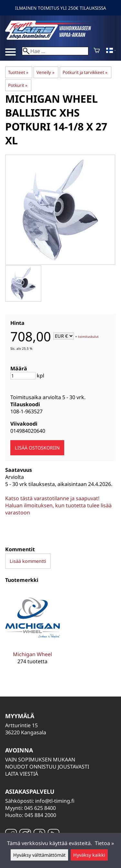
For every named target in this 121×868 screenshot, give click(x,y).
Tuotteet (18, 72)
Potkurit (18, 85)
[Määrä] (23, 376)
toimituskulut (88, 336)
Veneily (45, 72)
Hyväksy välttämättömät (39, 855)
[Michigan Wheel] (33, 632)
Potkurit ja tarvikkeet (85, 72)
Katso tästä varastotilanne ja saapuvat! (52, 498)
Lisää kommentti (28, 561)
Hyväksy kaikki (89, 855)
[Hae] (55, 51)
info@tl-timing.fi (55, 801)
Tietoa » (104, 843)
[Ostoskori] (97, 51)
